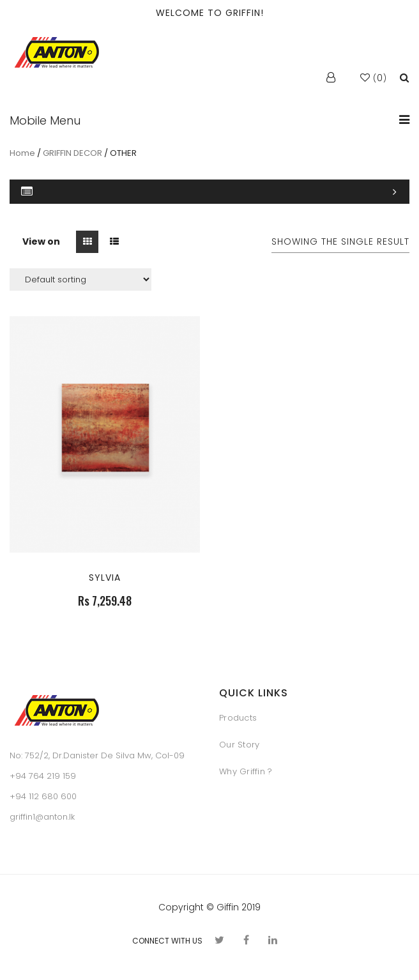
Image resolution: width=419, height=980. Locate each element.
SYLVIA (105, 578)
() (374, 78)
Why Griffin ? (246, 771)
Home (22, 153)
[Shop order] (80, 279)
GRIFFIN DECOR (72, 153)
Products (238, 718)
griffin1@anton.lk (42, 817)
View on (41, 241)
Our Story (239, 745)
